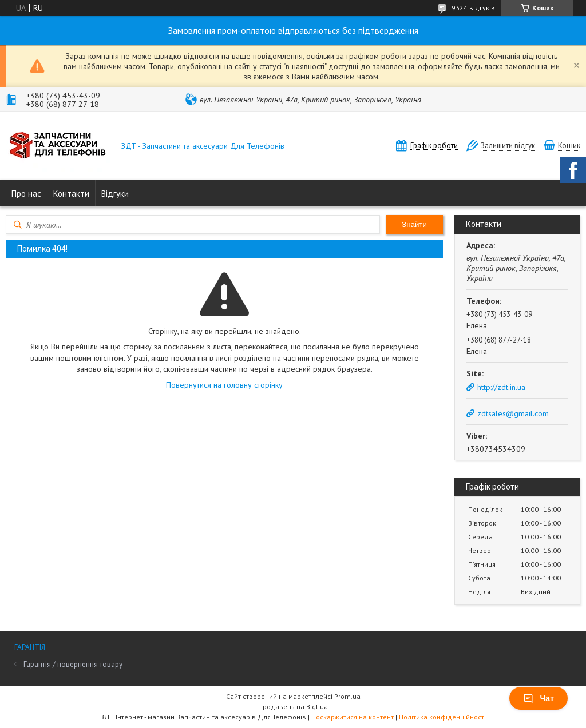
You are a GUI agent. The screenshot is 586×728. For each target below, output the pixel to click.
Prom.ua (347, 696)
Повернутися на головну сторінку (224, 385)
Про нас (26, 194)
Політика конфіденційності (442, 717)
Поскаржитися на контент (353, 717)
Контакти (71, 194)
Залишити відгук (508, 146)
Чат (539, 698)
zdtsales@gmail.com (513, 413)
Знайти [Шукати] (414, 224)
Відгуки (115, 194)
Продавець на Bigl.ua (293, 707)
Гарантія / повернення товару (73, 664)
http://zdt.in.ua (501, 387)
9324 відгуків (473, 8)
